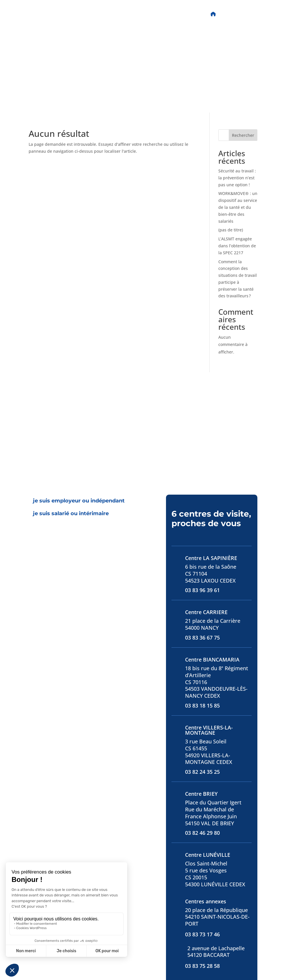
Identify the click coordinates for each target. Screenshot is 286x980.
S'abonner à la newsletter (205, 948)
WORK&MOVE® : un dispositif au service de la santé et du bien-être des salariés (238, 123)
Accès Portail (238, 14)
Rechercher (243, 51)
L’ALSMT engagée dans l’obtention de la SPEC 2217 (237, 162)
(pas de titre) (231, 146)
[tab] (79, 417)
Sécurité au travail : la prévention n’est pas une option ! (237, 94)
